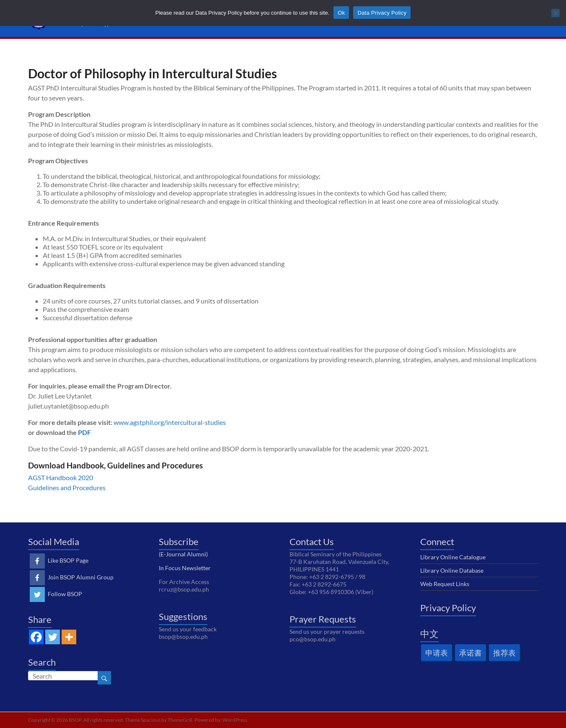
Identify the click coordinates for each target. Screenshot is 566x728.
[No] (556, 13)
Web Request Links (445, 584)
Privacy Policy (448, 608)
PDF (84, 432)
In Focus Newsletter (185, 568)
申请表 (437, 653)
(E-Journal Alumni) (183, 554)
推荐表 (504, 653)
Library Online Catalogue (453, 557)
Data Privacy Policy (382, 13)
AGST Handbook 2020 (61, 477)
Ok (341, 13)
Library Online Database (452, 570)
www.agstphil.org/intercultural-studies (170, 422)
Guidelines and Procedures (67, 487)
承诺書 (470, 653)
